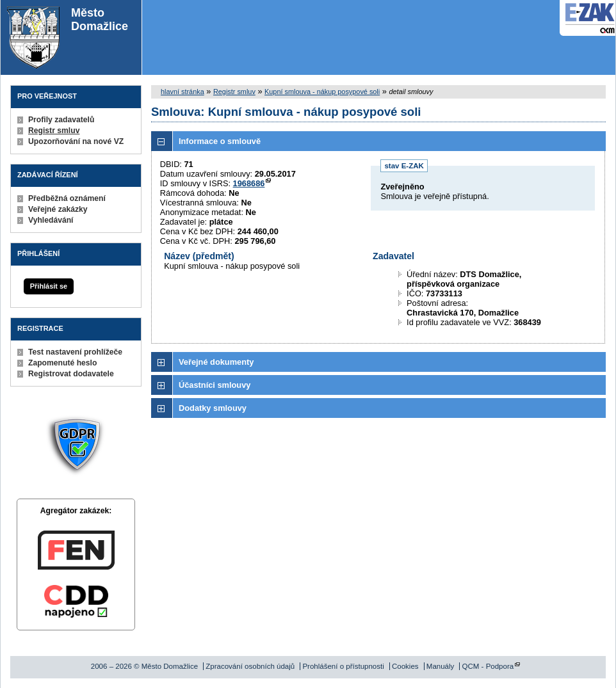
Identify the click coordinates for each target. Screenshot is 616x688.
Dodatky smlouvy (213, 408)
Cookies (405, 666)
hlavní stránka (182, 92)
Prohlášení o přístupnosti (343, 666)
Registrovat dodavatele (71, 374)
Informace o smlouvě (220, 141)
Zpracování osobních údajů (250, 666)
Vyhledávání (51, 220)
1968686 (249, 183)
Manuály (441, 666)
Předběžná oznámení (67, 198)
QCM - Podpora (488, 666)
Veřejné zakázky (58, 209)
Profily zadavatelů (61, 120)
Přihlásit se (49, 286)
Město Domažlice (68, 37)
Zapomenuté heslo (62, 363)
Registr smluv (54, 131)
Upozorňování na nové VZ (76, 141)
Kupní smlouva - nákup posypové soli (322, 92)
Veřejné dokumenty (216, 362)
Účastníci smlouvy (215, 385)
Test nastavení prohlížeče (75, 352)
